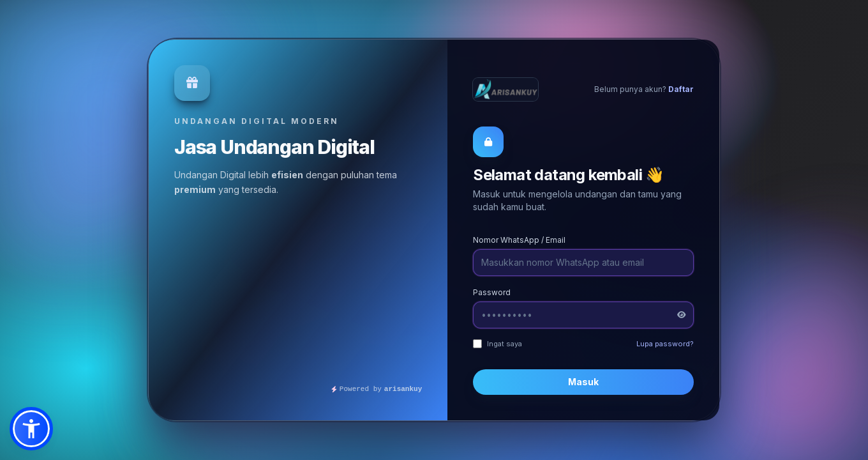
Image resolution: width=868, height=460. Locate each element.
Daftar (681, 89)
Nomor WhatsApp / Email (519, 240)
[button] (31, 429)
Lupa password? (665, 344)
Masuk (583, 382)
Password (492, 292)
